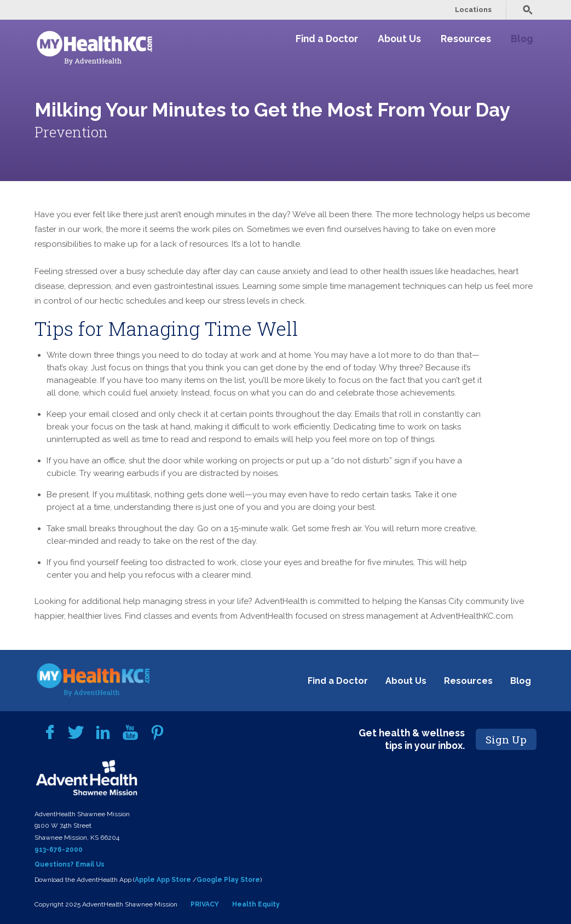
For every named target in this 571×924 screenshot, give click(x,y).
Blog (522, 39)
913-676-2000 (59, 850)
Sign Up (506, 739)
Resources (466, 39)
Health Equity (256, 904)
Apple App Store (163, 880)
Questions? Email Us (70, 864)
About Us (399, 39)
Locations (473, 10)
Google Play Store (228, 880)
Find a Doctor (327, 39)
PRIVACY (205, 904)
